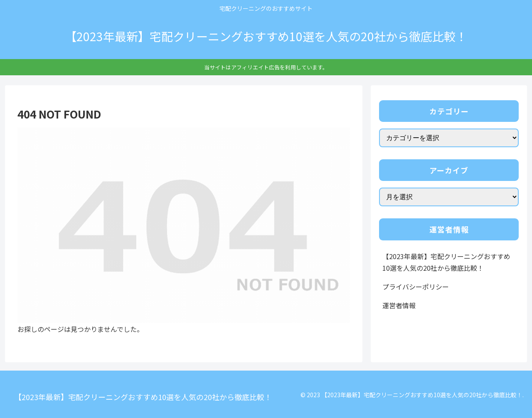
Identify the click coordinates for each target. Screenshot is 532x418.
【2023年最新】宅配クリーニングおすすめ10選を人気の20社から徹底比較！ (446, 262)
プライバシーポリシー (416, 287)
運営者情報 (399, 305)
